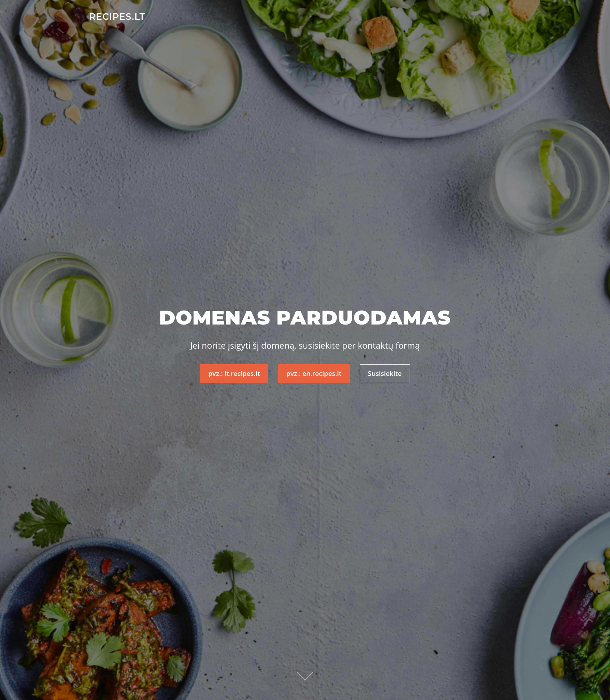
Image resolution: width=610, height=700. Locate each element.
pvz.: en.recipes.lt (314, 373)
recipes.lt (117, 16)
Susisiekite (385, 373)
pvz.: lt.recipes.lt (234, 373)
